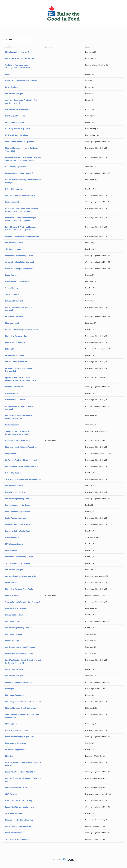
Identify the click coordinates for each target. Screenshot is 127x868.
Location (18, 39)
